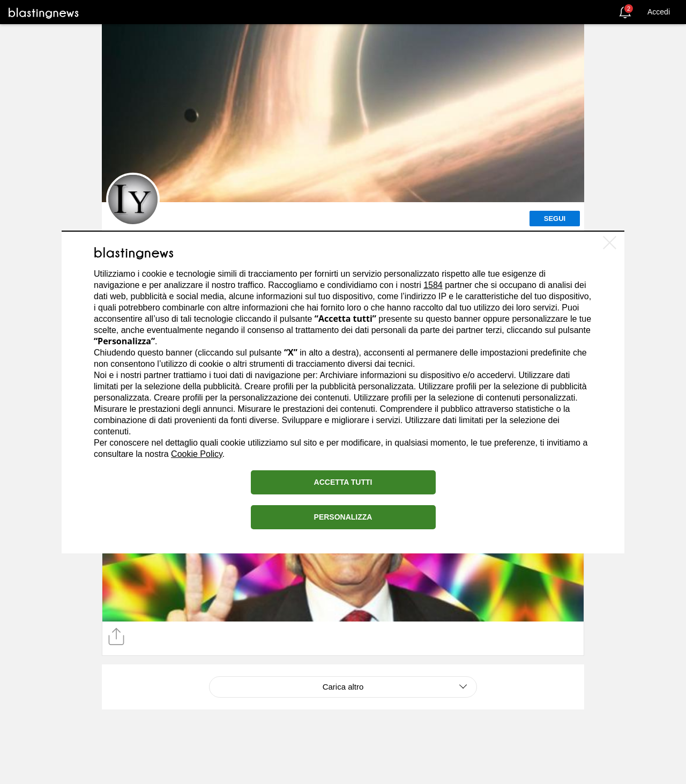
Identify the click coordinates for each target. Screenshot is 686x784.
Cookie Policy (197, 454)
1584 (433, 285)
